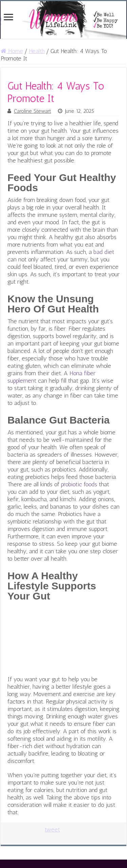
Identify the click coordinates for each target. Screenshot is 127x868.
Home (12, 51)
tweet (52, 829)
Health (37, 51)
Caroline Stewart (33, 111)
